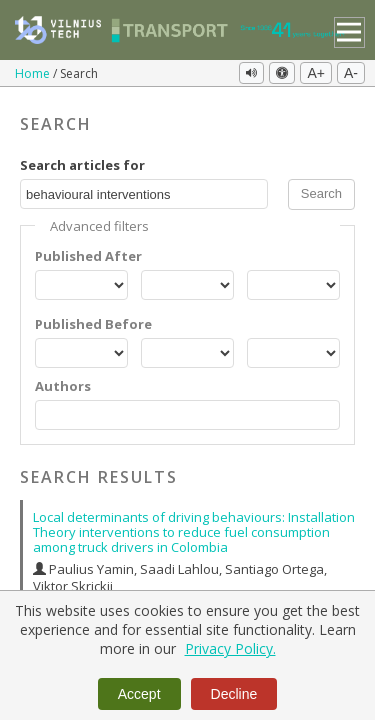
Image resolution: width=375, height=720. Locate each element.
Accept (139, 694)
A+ (316, 73)
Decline (234, 694)
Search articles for (82, 165)
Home (34, 73)
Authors (63, 386)
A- (351, 73)
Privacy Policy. (230, 648)
